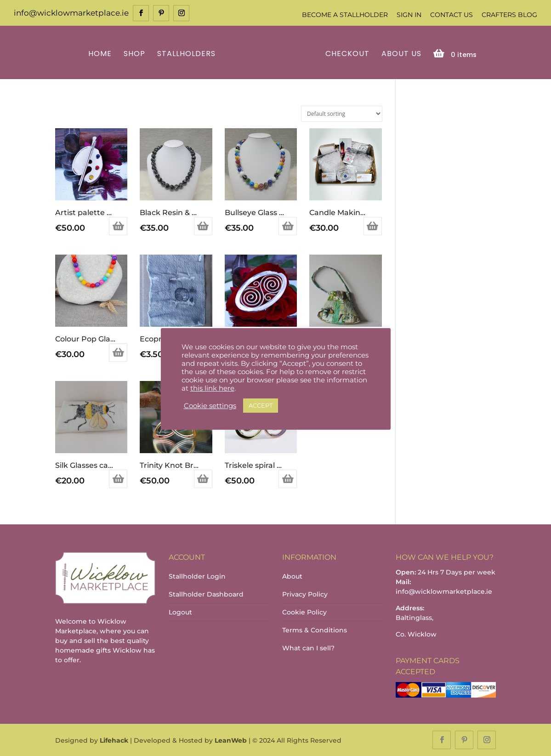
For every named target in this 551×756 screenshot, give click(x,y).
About (292, 576)
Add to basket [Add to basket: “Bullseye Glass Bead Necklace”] (288, 226)
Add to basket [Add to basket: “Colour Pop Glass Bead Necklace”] (118, 352)
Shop (134, 54)
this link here (212, 388)
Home (100, 54)
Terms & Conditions (315, 630)
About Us (401, 54)
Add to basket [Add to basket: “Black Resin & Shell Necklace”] (203, 226)
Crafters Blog (509, 15)
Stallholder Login (197, 576)
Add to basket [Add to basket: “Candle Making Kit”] (373, 226)
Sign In (409, 15)
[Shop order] (342, 114)
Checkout (347, 54)
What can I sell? (308, 648)
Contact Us (452, 15)
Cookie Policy (304, 612)
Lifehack (114, 740)
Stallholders (186, 54)
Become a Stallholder (345, 15)
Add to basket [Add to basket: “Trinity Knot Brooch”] (203, 479)
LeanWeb (231, 740)
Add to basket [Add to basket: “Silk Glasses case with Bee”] (118, 479)
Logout (180, 612)
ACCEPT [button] (261, 405)
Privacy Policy (305, 594)
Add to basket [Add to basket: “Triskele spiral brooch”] (288, 479)
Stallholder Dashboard (206, 594)
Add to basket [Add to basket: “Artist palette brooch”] (118, 226)
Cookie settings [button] (210, 406)
